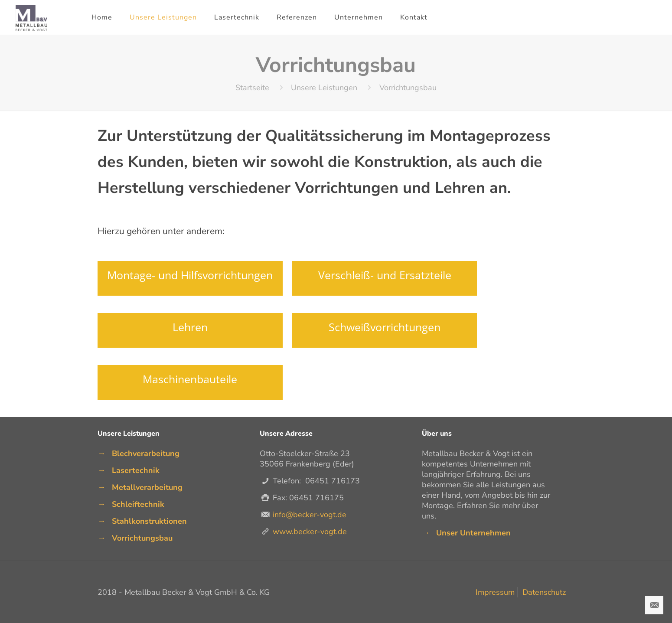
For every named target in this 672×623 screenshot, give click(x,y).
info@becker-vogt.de (310, 515)
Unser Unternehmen (473, 533)
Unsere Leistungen (324, 88)
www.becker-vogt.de (310, 532)
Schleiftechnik (138, 504)
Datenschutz (544, 592)
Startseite (252, 88)
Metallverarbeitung (147, 487)
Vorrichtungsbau (142, 538)
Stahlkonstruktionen (149, 521)
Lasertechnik (136, 470)
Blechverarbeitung (146, 453)
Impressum (495, 592)
